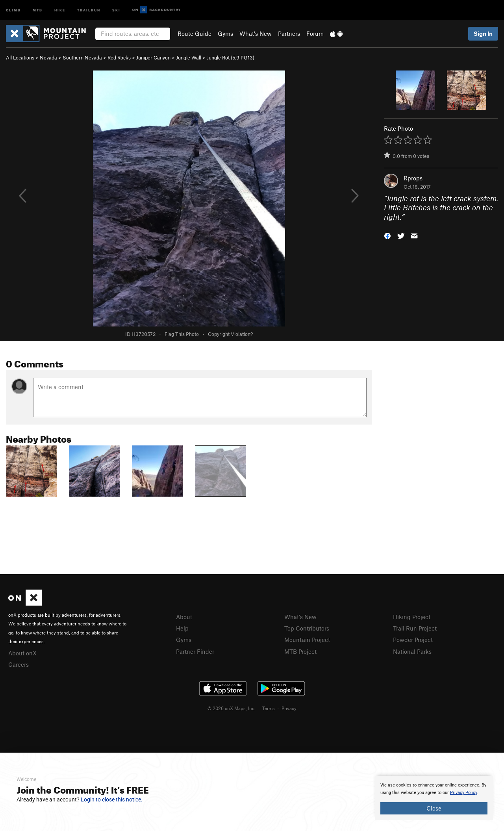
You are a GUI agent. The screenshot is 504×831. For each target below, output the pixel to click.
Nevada (48, 58)
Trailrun (89, 10)
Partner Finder (195, 651)
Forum (315, 33)
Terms (269, 708)
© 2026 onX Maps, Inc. (232, 708)
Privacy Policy (464, 793)
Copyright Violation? (230, 334)
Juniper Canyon (153, 58)
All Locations (20, 58)
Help (182, 628)
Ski (116, 10)
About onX (22, 653)
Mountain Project (307, 640)
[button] (387, 235)
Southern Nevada (82, 58)
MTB (38, 10)
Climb (13, 10)
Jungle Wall (189, 58)
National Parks (412, 651)
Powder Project (413, 640)
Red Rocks (119, 58)
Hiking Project (412, 617)
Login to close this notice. (112, 799)
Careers (19, 664)
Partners (289, 33)
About (184, 617)
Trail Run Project (415, 628)
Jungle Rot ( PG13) (231, 58)
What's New (256, 33)
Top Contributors (307, 628)
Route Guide (195, 33)
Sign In (483, 33)
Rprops (413, 178)
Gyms (225, 33)
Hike (60, 10)
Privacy (289, 708)
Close (434, 808)
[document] (434, 798)
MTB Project (300, 651)
